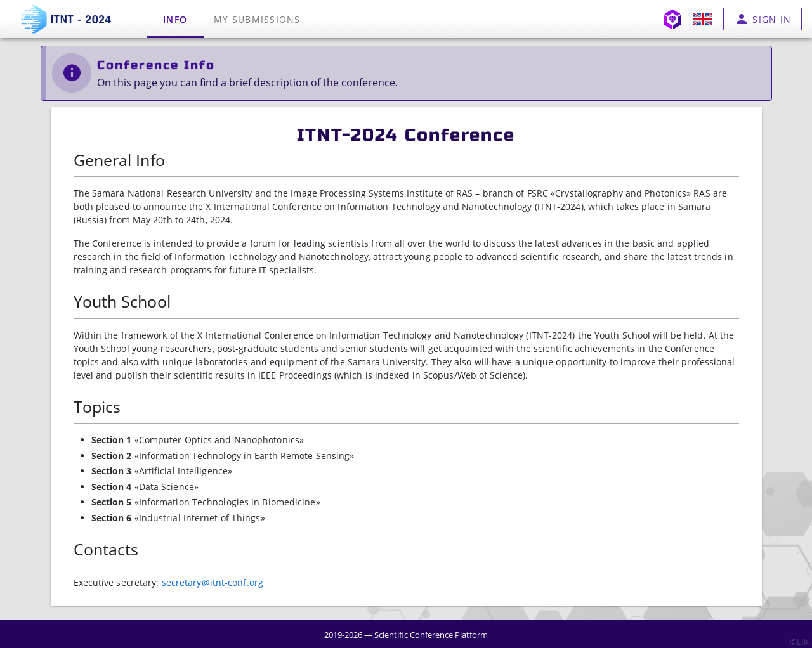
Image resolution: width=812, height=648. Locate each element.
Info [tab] (175, 19)
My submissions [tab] (257, 19)
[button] (703, 19)
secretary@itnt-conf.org (213, 582)
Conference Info (156, 65)
